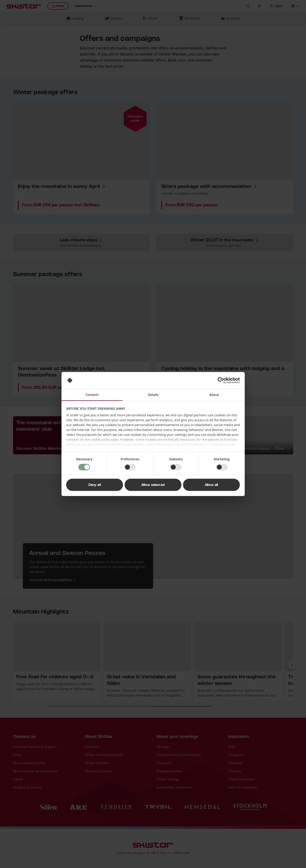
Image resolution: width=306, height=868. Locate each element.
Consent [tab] (92, 395)
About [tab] (214, 395)
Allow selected (153, 485)
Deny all (95, 485)
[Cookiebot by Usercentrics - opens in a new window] (222, 380)
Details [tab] (153, 395)
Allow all (211, 485)
